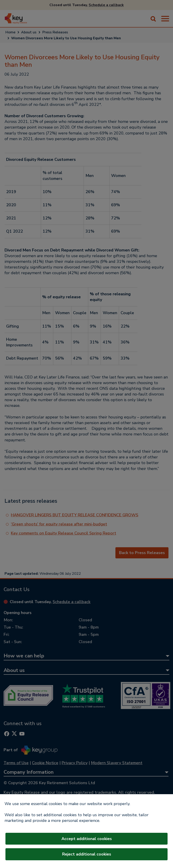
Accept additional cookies (87, 839)
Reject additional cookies (87, 854)
